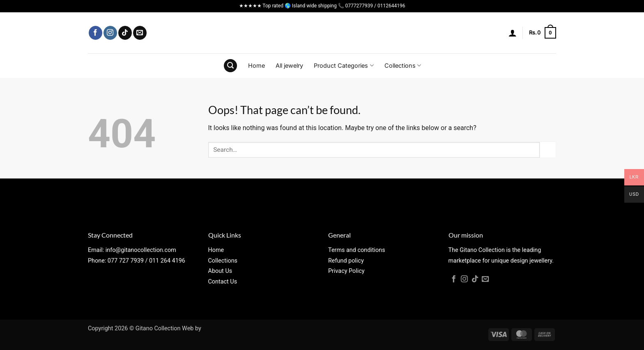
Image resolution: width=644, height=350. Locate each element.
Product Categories (344, 65)
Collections (403, 65)
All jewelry (289, 65)
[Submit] (548, 150)
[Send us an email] (140, 33)
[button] (513, 33)
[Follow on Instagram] (110, 33)
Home (256, 65)
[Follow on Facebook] (95, 33)
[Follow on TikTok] (125, 33)
